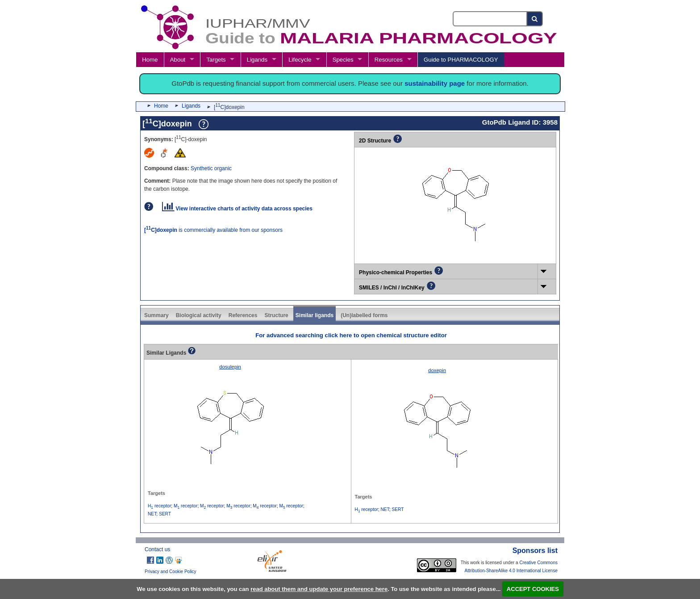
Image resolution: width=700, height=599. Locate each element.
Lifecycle (300, 60)
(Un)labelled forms (364, 315)
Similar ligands (315, 315)
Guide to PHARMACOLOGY (461, 60)
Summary (156, 315)
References (243, 315)
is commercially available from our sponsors (213, 230)
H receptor (159, 506)
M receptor (185, 506)
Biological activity (199, 315)
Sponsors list (535, 551)
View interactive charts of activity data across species (237, 209)
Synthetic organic (211, 168)
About (178, 60)
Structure (276, 315)
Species (343, 60)
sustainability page (435, 83)
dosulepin (230, 367)
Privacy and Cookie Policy (171, 572)
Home (150, 60)
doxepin (437, 370)
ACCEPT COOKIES (533, 589)
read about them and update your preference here (319, 589)
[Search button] (535, 19)
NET (152, 514)
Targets (216, 60)
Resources (389, 60)
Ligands (257, 60)
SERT (165, 514)
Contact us (157, 549)
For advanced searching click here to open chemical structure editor (351, 335)
